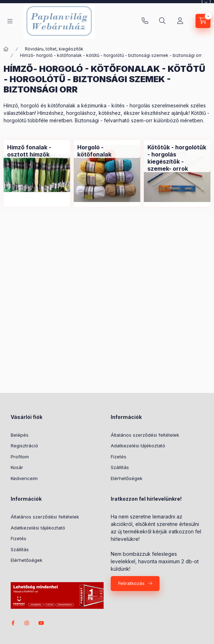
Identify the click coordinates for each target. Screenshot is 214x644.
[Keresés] (162, 21)
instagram (27, 623)
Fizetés (119, 457)
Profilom (20, 457)
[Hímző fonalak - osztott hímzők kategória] (37, 151)
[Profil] (180, 21)
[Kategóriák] (10, 21)
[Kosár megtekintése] (203, 21)
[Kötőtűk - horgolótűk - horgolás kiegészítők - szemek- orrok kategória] (177, 158)
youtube (41, 623)
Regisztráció (24, 446)
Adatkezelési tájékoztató (138, 446)
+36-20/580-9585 (145, 21)
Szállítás (120, 467)
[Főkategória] (6, 49)
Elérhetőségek (127, 478)
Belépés (20, 435)
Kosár (17, 467)
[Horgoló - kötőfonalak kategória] (107, 151)
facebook (13, 623)
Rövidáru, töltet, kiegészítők (54, 49)
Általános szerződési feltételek (145, 435)
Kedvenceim (24, 478)
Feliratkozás (131, 583)
